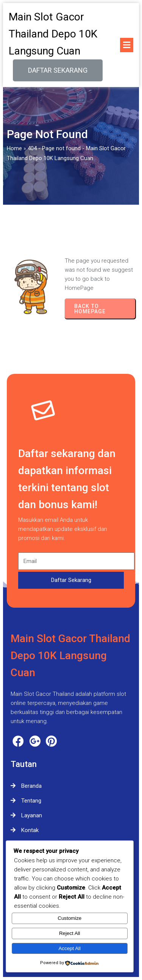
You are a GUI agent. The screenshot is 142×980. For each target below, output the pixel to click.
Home (14, 148)
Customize (69, 918)
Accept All (69, 948)
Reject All (70, 933)
